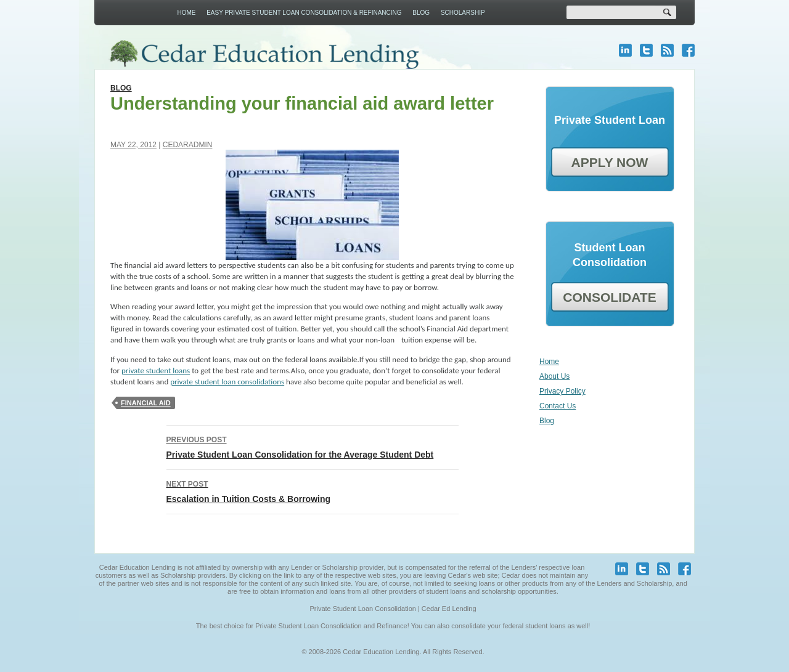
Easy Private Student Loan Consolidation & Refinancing (304, 13)
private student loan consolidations (227, 382)
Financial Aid (146, 403)
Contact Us (558, 406)
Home (186, 13)
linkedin (625, 50)
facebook (688, 50)
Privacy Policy (562, 391)
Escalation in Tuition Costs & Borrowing (313, 490)
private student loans (156, 370)
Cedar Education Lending (264, 55)
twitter (646, 50)
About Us (554, 376)
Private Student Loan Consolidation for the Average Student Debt (313, 446)
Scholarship (463, 13)
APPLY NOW (610, 162)
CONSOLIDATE (609, 297)
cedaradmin (188, 145)
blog (667, 50)
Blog (421, 13)
